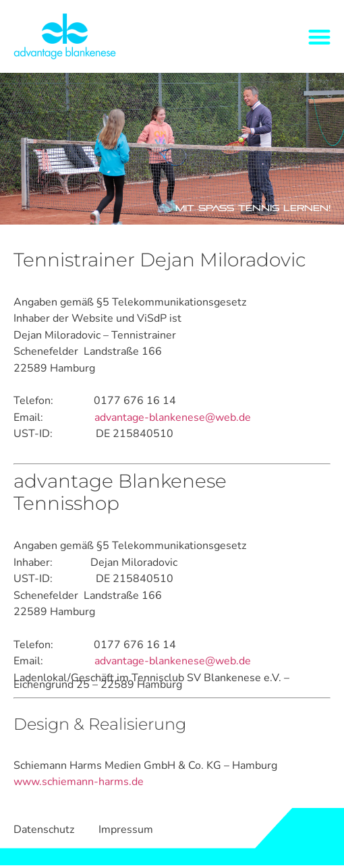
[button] (320, 37)
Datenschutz (44, 830)
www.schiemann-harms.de (79, 782)
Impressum (126, 830)
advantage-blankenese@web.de (173, 417)
